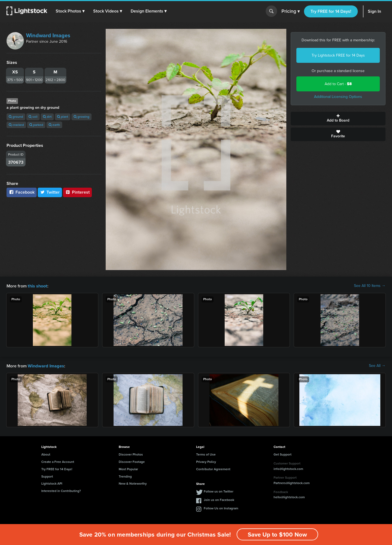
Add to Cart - (338, 84)
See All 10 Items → (370, 286)
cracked (16, 125)
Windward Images (48, 35)
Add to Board (338, 119)
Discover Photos (131, 454)
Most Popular (128, 469)
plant (63, 117)
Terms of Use (206, 454)
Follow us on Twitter (219, 491)
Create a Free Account (58, 461)
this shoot (37, 286)
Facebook (22, 192)
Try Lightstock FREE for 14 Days (338, 55)
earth (54, 125)
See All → (377, 366)
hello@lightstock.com (289, 497)
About (46, 454)
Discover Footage (132, 461)
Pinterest (77, 192)
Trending (125, 476)
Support (47, 476)
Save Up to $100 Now (277, 535)
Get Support (283, 454)
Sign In (374, 11)
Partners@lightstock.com (292, 482)
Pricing (291, 11)
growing (81, 117)
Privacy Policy (206, 461)
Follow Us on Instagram (221, 508)
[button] (70, 11)
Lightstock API (52, 483)
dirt (47, 117)
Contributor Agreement (213, 469)
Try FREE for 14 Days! (331, 11)
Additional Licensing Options (338, 97)
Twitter (50, 192)
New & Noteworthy (133, 483)
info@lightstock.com (288, 468)
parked (36, 125)
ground (16, 117)
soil (33, 117)
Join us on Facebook (219, 499)
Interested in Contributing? (61, 490)
